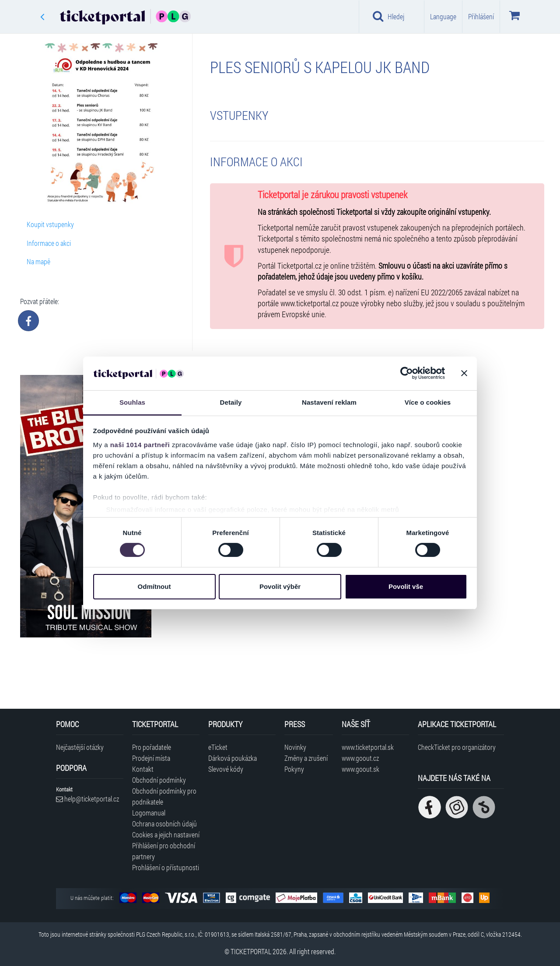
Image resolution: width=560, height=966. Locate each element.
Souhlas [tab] (132, 402)
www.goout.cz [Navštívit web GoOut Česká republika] (360, 758)
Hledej (388, 16)
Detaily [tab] (231, 402)
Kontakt (143, 769)
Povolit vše (406, 586)
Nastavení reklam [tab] (329, 402)
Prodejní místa (151, 758)
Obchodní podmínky (159, 780)
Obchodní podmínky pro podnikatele (164, 796)
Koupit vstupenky (50, 224)
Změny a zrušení (306, 758)
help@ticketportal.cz (87, 799)
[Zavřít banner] (464, 373)
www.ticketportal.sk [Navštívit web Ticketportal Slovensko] (368, 747)
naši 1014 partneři (140, 445)
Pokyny (294, 769)
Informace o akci (49, 243)
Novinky (295, 747)
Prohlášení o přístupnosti (166, 867)
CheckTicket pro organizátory (457, 747)
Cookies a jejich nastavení (166, 835)
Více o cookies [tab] (428, 402)
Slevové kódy (226, 769)
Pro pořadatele (152, 747)
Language (443, 16)
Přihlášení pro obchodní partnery (164, 851)
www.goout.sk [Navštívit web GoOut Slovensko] (360, 769)
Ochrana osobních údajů (164, 824)
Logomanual (149, 813)
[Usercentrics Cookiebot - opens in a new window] (407, 373)
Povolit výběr (280, 586)
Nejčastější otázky (80, 747)
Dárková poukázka (233, 758)
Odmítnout (154, 586)
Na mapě (38, 261)
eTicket (218, 747)
